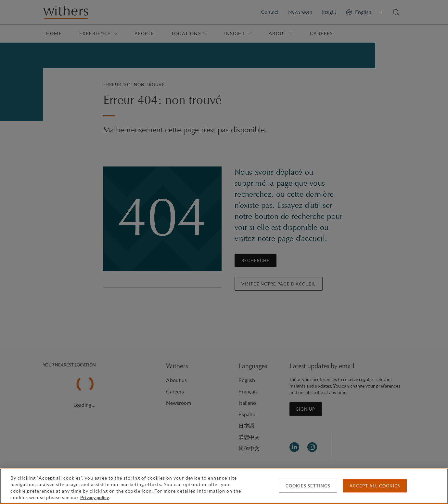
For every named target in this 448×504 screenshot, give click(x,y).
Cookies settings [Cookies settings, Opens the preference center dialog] (308, 486)
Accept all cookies (375, 486)
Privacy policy (95, 497)
